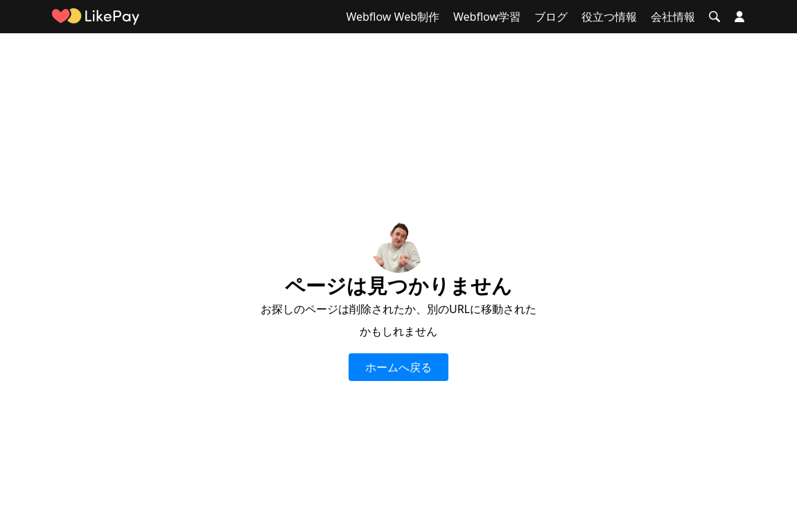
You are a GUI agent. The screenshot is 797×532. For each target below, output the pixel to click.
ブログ (551, 17)
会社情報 (673, 17)
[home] (96, 17)
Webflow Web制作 (393, 17)
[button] (715, 17)
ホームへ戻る (398, 367)
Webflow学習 (487, 17)
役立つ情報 (609, 17)
